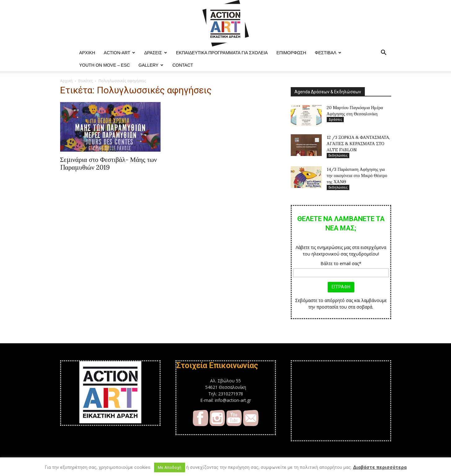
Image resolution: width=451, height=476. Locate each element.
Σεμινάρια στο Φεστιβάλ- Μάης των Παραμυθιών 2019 (109, 163)
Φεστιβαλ (328, 53)
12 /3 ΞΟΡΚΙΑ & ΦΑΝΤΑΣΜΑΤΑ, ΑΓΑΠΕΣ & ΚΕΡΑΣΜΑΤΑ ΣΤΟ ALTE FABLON (358, 144)
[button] (384, 53)
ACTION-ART (119, 53)
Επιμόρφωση (291, 53)
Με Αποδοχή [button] (170, 467)
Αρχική (66, 81)
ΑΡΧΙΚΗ (87, 53)
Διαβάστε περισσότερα (380, 467)
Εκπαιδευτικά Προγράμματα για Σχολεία (222, 53)
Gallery (151, 65)
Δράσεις (156, 53)
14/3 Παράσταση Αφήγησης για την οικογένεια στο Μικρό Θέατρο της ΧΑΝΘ (357, 176)
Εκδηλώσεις (338, 155)
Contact (183, 65)
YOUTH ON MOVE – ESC (105, 65)
